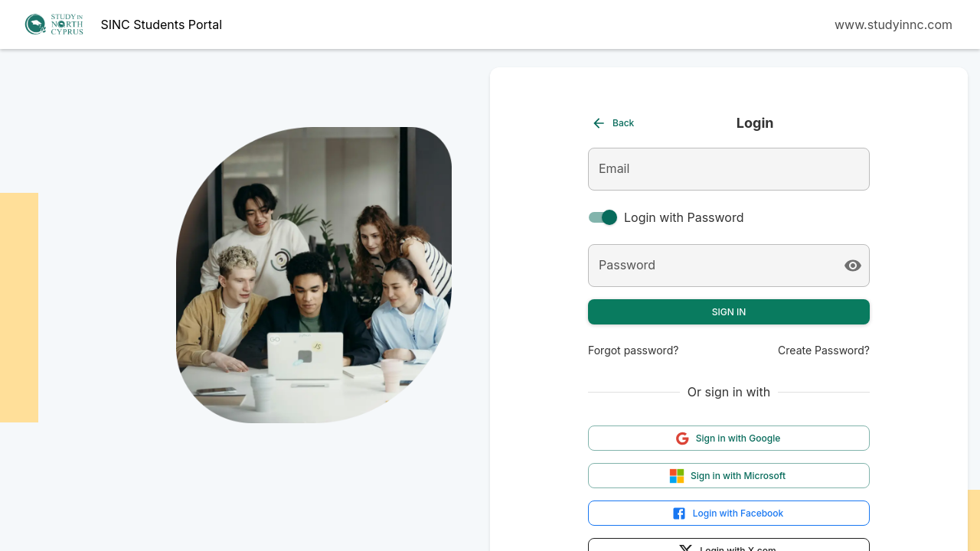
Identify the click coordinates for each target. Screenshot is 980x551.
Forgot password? (633, 350)
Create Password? (824, 350)
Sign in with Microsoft (727, 476)
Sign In (729, 312)
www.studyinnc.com (893, 24)
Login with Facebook (728, 514)
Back (612, 123)
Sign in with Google (728, 439)
